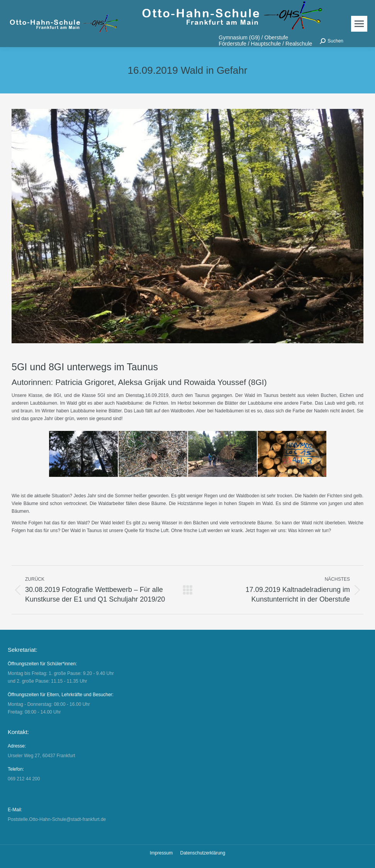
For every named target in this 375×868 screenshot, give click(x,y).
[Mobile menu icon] (359, 24)
